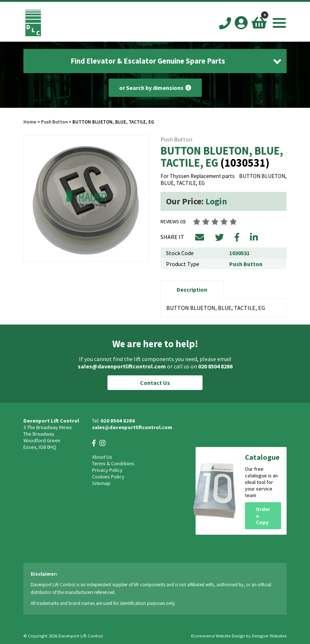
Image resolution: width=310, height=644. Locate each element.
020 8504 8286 (215, 366)
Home (30, 122)
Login (216, 201)
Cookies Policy (108, 477)
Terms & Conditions (113, 463)
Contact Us (155, 383)
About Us (102, 457)
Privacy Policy (107, 470)
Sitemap (101, 483)
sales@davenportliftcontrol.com (122, 366)
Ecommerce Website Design (218, 636)
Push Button (54, 122)
